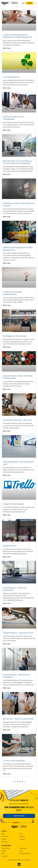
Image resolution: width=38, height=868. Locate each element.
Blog (21, 851)
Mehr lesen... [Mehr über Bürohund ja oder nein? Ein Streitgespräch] (7, 130)
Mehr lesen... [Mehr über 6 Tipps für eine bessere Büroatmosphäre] (7, 305)
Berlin (3, 834)
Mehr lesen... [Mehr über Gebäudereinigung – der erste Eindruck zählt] (7, 475)
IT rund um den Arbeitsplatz (14, 761)
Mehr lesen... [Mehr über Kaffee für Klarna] (7, 557)
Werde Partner (6, 848)
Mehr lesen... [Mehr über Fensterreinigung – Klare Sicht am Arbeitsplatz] (7, 688)
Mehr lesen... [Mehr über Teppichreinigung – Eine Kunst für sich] (7, 644)
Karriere (4, 851)
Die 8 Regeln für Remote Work (15, 336)
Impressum (5, 856)
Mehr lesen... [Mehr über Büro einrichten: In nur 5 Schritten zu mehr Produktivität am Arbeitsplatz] (7, 174)
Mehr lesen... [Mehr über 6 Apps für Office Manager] (7, 515)
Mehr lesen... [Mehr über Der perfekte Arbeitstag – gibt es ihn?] (7, 431)
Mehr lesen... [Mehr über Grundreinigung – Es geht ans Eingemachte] (7, 603)
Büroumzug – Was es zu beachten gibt (18, 719)
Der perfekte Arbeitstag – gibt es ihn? (18, 420)
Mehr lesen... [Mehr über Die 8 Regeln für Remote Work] (7, 347)
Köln (21, 834)
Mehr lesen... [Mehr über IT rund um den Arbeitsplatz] (7, 774)
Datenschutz (23, 848)
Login (23, 3)
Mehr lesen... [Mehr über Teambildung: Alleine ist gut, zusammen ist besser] (7, 217)
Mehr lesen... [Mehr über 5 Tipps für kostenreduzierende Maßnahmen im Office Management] (7, 48)
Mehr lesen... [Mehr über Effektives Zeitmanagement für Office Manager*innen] (7, 263)
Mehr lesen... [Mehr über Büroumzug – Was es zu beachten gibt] (7, 730)
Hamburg (4, 842)
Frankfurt (4, 839)
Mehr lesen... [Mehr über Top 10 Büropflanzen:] (7, 88)
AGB (3, 853)
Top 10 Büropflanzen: (12, 77)
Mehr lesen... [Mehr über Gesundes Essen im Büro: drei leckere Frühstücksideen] (7, 389)
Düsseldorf (5, 836)
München (22, 836)
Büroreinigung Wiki (25, 853)
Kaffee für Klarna (10, 546)
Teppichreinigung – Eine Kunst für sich (18, 633)
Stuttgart (22, 839)
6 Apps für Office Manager (13, 504)
